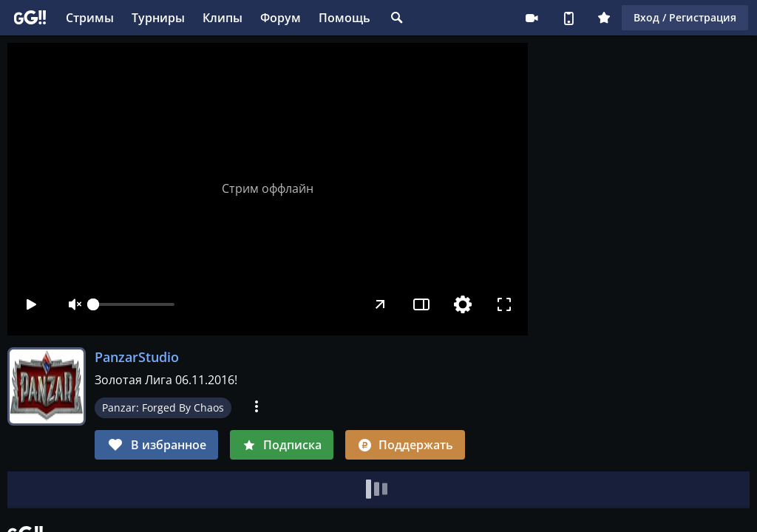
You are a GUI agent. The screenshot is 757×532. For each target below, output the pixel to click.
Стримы (90, 18)
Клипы (223, 18)
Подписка (282, 445)
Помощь (344, 18)
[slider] (134, 304)
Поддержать (405, 445)
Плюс (604, 18)
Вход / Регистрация (685, 17)
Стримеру (532, 18)
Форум (281, 18)
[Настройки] (463, 304)
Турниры (158, 18)
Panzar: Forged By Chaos (163, 407)
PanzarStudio (137, 357)
